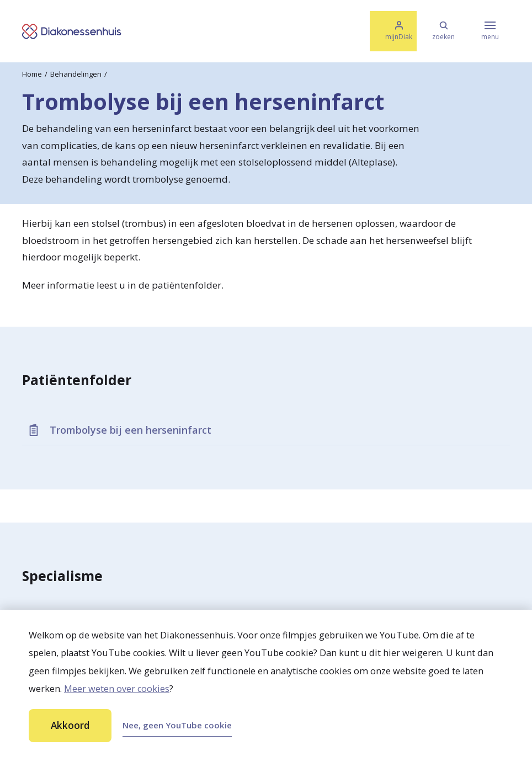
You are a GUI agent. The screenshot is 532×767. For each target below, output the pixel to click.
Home (32, 74)
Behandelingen (76, 74)
